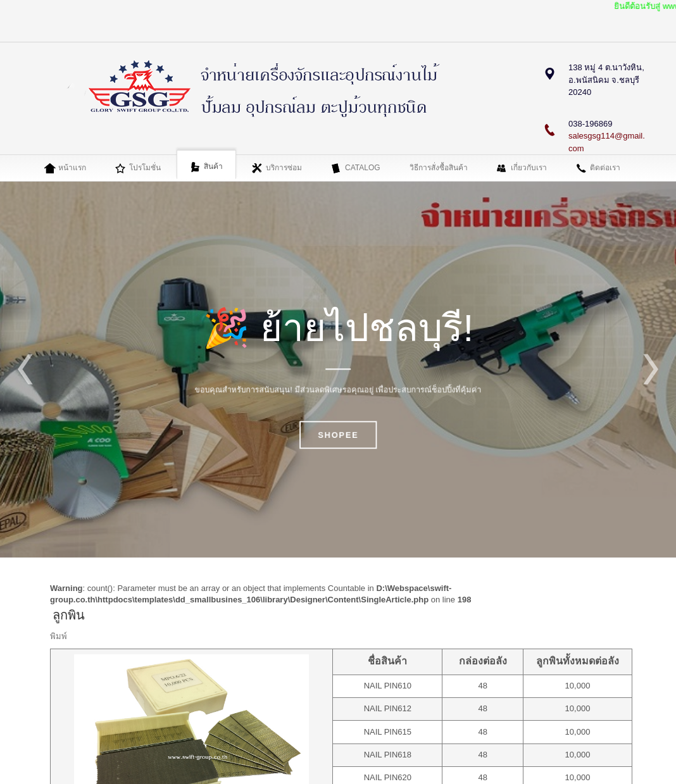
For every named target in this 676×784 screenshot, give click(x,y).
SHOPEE (338, 435)
